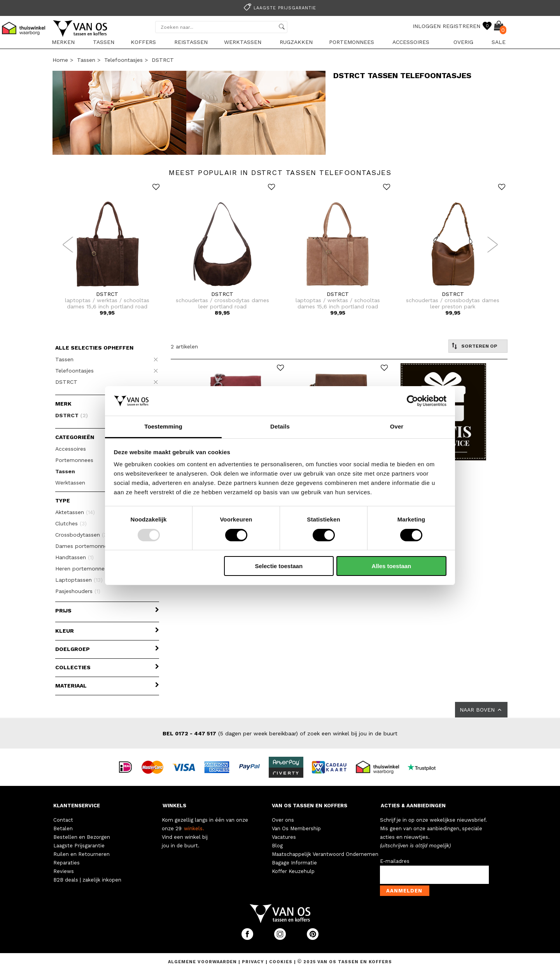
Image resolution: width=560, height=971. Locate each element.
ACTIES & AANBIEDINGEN (413, 806)
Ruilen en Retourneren (81, 854)
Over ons (283, 820)
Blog (277, 846)
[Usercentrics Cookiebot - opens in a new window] (412, 401)
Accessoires (411, 42)
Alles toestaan (392, 566)
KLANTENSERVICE (77, 806)
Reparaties (66, 863)
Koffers (143, 42)
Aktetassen (75, 512)
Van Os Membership (296, 828)
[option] (280, 7)
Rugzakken (296, 42)
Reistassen (191, 42)
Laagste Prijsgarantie (79, 846)
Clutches (71, 523)
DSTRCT (163, 60)
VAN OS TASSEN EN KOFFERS (310, 806)
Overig (463, 42)
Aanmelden (404, 891)
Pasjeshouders (78, 591)
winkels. (194, 828)
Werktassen (243, 42)
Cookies (281, 962)
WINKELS (174, 806)
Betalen (63, 828)
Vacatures (284, 837)
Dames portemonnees (89, 546)
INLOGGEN (427, 26)
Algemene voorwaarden (203, 962)
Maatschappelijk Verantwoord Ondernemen (325, 854)
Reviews (64, 871)
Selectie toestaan (279, 566)
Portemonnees (352, 42)
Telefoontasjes (123, 60)
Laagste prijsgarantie (279, 8)
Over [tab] (397, 426)
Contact (63, 820)
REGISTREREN (461, 26)
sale (499, 42)
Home (60, 60)
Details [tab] (280, 426)
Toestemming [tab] (163, 426)
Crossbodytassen (83, 535)
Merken (63, 42)
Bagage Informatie (294, 863)
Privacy (254, 962)
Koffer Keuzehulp (293, 871)
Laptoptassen (79, 580)
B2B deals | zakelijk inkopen (87, 880)
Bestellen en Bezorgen (82, 837)
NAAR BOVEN (481, 710)
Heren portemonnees (87, 569)
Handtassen (74, 557)
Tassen (104, 42)
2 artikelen (184, 346)
